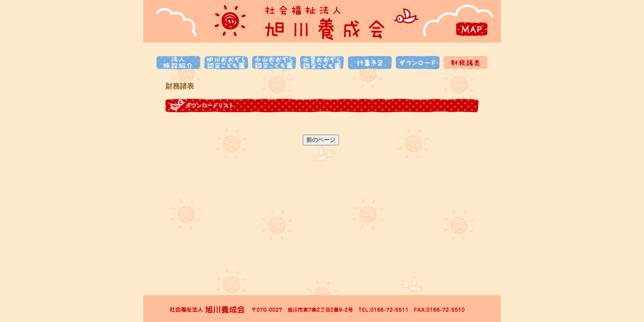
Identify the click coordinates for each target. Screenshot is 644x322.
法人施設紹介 (178, 63)
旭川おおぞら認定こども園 (226, 63)
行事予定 (370, 63)
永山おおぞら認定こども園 (274, 63)
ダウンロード (418, 63)
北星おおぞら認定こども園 (322, 63)
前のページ (321, 140)
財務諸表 (466, 63)
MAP (472, 29)
